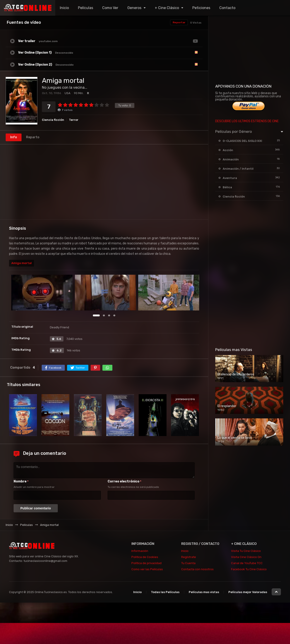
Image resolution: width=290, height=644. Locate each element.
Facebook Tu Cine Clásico (249, 569)
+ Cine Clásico (167, 8)
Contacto (227, 8)
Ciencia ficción (53, 120)
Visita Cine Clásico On (246, 557)
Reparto (33, 137)
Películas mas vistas (204, 592)
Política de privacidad (146, 563)
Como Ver (110, 8)
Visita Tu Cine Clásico (246, 551)
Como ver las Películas (147, 569)
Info (14, 137)
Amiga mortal (22, 263)
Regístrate (189, 557)
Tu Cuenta (188, 563)
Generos (134, 8)
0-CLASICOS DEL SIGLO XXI (242, 141)
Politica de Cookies (145, 557)
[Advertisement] (104, 182)
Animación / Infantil (238, 169)
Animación (231, 159)
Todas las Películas (165, 592)
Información (140, 551)
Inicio (64, 8)
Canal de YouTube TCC (247, 563)
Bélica (227, 187)
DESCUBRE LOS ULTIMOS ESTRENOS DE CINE (247, 121)
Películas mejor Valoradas (248, 592)
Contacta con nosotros (197, 569)
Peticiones (201, 8)
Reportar (179, 22)
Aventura (230, 178)
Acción (228, 150)
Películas (86, 8)
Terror (74, 120)
